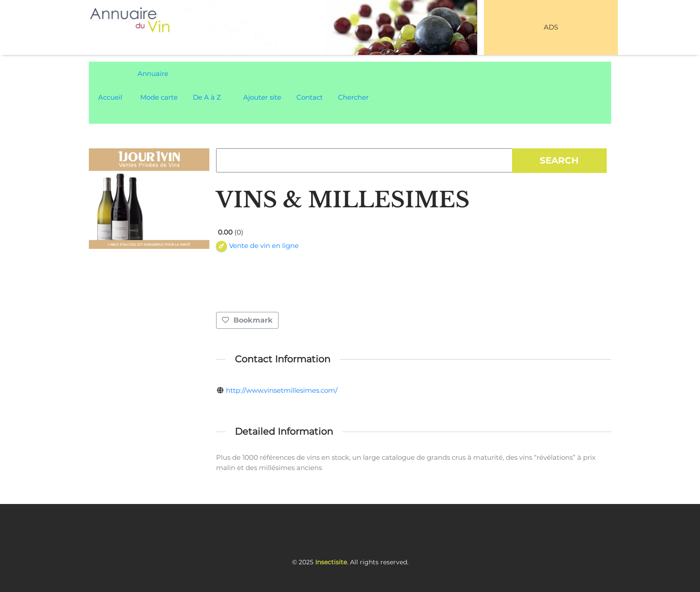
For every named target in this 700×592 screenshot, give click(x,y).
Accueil (110, 97)
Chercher (353, 97)
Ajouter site (262, 97)
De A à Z (207, 97)
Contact (310, 97)
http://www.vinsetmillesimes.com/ (282, 390)
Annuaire (153, 73)
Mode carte (159, 97)
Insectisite (331, 562)
